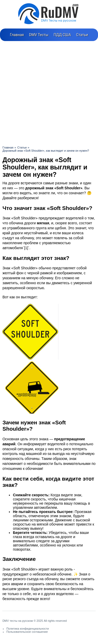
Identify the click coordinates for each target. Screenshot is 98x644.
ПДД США (62, 35)
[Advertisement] (49, 93)
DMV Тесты (39, 35)
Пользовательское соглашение (27, 632)
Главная (17, 35)
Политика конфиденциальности (27, 629)
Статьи (82, 35)
